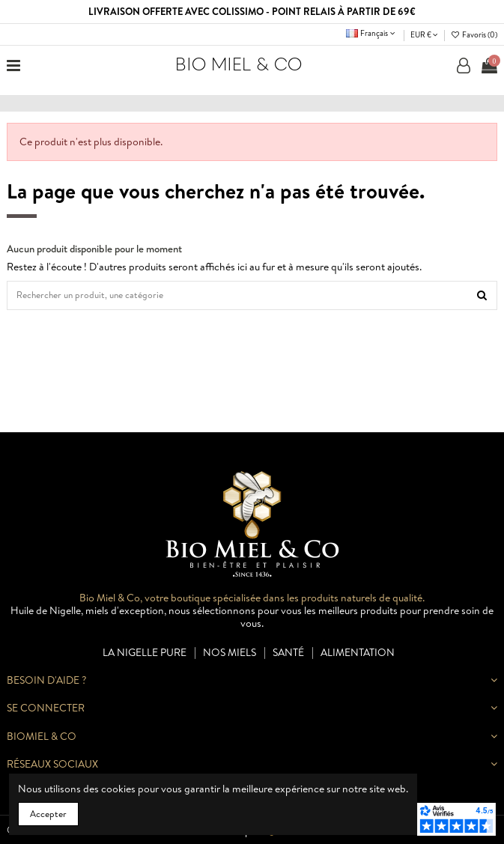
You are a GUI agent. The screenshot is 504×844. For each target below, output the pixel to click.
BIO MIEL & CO (239, 65)
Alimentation (358, 652)
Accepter (48, 814)
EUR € (424, 34)
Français (372, 33)
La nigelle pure (145, 652)
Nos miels (230, 652)
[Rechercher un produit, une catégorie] (482, 295)
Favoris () (474, 34)
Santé (288, 652)
